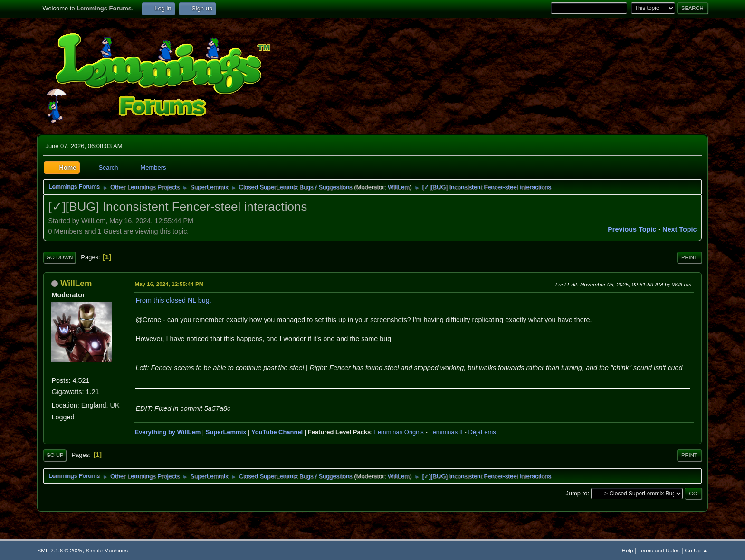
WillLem (399, 187)
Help (628, 550)
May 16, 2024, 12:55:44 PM (169, 284)
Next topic (680, 229)
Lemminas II (446, 432)
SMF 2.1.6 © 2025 (60, 550)
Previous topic (632, 229)
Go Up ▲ (696, 550)
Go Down (59, 257)
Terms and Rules (659, 550)
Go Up (55, 455)
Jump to (576, 493)
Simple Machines (107, 550)
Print (689, 257)
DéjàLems (482, 432)
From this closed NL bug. (173, 300)
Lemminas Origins (399, 432)
